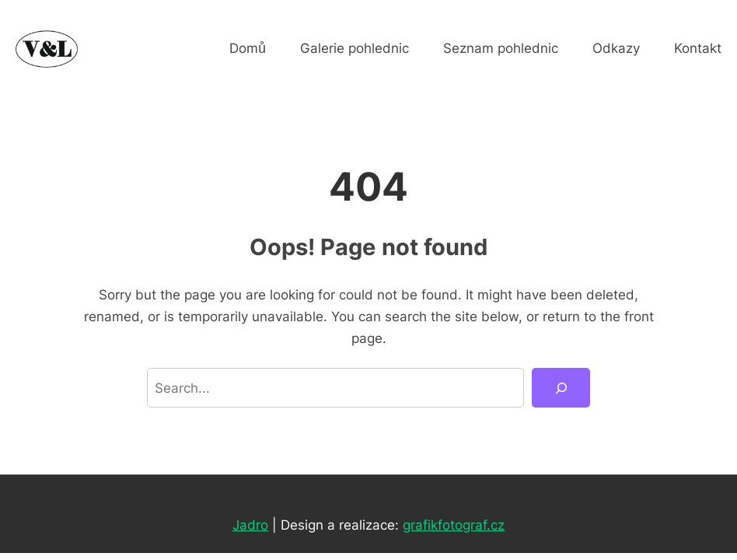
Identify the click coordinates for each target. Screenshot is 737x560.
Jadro (250, 525)
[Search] (561, 388)
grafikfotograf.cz (454, 525)
